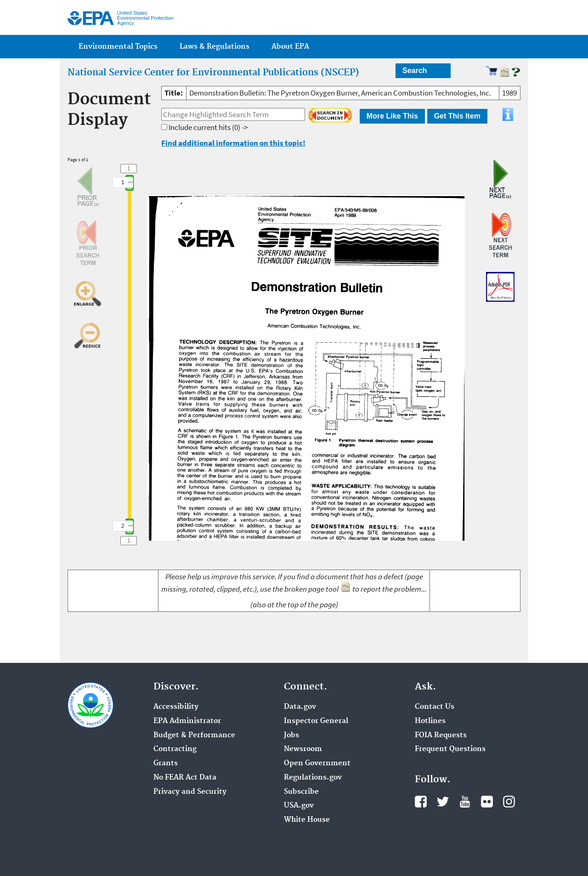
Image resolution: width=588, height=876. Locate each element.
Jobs (291, 735)
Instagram (509, 802)
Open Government (317, 763)
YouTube (465, 802)
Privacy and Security (190, 792)
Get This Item (457, 116)
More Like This (392, 116)
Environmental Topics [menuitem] (118, 47)
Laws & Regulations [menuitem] (215, 47)
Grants (166, 763)
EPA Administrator (187, 721)
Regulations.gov (313, 778)
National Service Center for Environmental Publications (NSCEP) (213, 73)
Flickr (487, 802)
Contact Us (435, 707)
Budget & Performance (194, 735)
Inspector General (316, 721)
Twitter (443, 802)
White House (307, 820)
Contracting (175, 749)
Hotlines (430, 721)
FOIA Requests (441, 735)
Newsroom (303, 749)
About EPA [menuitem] (290, 47)
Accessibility (176, 707)
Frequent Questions (450, 749)
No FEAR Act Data (185, 778)
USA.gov (299, 806)
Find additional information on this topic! (233, 143)
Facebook (421, 802)
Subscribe (301, 792)
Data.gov (300, 707)
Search (415, 71)
